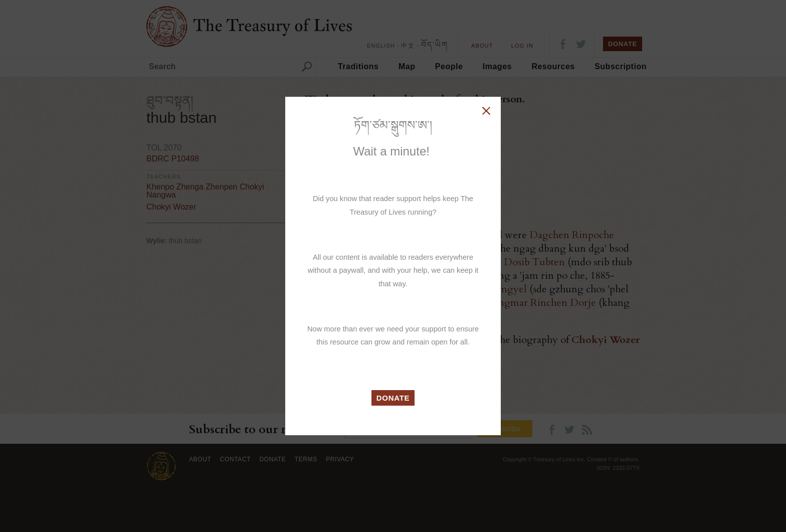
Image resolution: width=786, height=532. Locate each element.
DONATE (393, 398)
